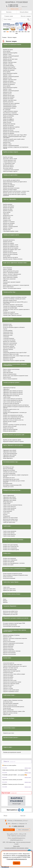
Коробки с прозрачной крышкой (11, 56)
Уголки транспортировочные (10, 453)
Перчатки (5, 423)
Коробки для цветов (8, 251)
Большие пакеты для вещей (10, 426)
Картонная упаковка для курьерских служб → (14, 435)
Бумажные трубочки (8, 349)
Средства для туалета (8, 685)
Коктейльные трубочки (9, 346)
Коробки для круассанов (9, 129)
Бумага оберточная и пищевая (10, 277)
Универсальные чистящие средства (12, 671)
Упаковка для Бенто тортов (10, 69)
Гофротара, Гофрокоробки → (10, 199)
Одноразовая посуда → (9, 319)
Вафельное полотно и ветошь (10, 713)
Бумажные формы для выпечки (11, 114)
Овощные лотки (7, 220)
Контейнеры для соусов (9, 478)
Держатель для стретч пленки (10, 613)
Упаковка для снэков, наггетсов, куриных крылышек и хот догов (16, 310)
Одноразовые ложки (8, 334)
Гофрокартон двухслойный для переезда (13, 391)
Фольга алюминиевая (8, 710)
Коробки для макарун (8, 81)
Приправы (6, 351)
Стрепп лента (6, 513)
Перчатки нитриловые (8, 649)
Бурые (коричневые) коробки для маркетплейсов (15, 182)
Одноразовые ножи (8, 335)
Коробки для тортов (8, 50)
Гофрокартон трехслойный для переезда (13, 392)
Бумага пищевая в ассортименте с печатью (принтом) (16, 285)
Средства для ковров (8, 676)
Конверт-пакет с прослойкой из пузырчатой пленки (16, 376)
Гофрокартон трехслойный (10, 450)
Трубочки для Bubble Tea (9, 348)
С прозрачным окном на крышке (11, 170)
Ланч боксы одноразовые (9, 473)
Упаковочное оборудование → (10, 606)
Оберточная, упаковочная (9, 279)
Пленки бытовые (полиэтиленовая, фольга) (14, 707)
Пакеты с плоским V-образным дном (12, 274)
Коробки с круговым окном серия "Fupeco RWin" (15, 135)
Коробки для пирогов (8, 165)
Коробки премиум (7, 61)
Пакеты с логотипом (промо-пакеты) (12, 288)
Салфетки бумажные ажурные (10, 111)
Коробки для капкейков (9, 70)
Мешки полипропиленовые (10, 374)
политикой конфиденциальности (17, 859)
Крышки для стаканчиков (9, 341)
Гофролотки (6, 214)
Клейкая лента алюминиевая (10, 548)
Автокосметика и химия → (10, 728)
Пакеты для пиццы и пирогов (10, 171)
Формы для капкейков (8, 116)
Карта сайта (16, 846)
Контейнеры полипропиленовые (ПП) (12, 485)
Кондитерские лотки (8, 215)
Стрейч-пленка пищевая (9, 536)
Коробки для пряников (9, 133)
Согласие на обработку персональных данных (16, 848)
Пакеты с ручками (7, 269)
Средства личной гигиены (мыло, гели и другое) (15, 666)
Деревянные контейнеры (9, 357)
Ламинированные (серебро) (10, 106)
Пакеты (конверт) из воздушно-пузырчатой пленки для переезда (16, 407)
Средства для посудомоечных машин (12, 682)
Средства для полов (8, 679)
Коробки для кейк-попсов (9, 83)
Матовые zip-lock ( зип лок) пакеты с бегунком (14, 193)
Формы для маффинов (8, 119)
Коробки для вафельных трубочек (11, 127)
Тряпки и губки (7, 714)
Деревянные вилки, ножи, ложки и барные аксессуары (16, 356)
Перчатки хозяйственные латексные (12, 651)
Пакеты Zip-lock (7, 377)
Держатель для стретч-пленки (10, 518)
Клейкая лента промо (8, 565)
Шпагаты (5, 602)
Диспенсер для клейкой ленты (10, 519)
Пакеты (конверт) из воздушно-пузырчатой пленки (15, 575)
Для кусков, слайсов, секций (10, 159)
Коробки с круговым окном (10, 62)
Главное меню (9, 16)
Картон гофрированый (9, 495)
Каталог (23, 816)
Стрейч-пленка (7, 397)
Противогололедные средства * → (11, 738)
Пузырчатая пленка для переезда (11, 403)
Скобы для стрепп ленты (9, 522)
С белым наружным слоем (9, 160)
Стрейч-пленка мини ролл (9, 507)
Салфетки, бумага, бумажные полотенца (13, 700)
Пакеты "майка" (7, 371)
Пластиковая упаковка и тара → (11, 462)
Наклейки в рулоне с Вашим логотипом (13, 259)
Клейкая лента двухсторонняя (10, 545)
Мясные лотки (7, 219)
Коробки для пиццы (8, 157)
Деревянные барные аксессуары (11, 354)
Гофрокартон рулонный (9, 457)
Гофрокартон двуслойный (9, 497)
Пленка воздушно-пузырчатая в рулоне (13, 574)
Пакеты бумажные (8, 268)
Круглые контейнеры (8, 469)
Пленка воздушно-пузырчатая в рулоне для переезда (16, 405)
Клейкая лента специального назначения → (14, 540)
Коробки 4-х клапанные (9, 222)
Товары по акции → (8, 747)
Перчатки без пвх (7, 637)
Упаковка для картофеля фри (10, 308)
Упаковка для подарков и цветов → (12, 235)
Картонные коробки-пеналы (10, 300)
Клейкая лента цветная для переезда (12, 418)
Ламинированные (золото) (9, 105)
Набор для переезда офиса (9, 431)
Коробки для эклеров (8, 99)
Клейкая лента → (7, 553)
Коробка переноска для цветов (10, 257)
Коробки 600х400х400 (8, 186)
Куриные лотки (7, 217)
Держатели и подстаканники (10, 343)
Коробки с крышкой (8, 225)
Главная (4, 37)
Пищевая (5, 284)
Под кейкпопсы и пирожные (10, 113)
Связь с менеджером (23, 830)
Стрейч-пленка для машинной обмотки (13, 505)
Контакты (9, 12)
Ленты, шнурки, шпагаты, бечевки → (12, 594)
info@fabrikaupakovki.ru (16, 840)
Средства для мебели (8, 677)
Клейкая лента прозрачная (9, 558)
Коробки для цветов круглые (10, 253)
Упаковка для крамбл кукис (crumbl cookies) (14, 139)
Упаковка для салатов (8, 487)
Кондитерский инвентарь (9, 124)
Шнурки (5, 601)
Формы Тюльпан (7, 122)
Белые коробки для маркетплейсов (11, 180)
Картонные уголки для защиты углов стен (13, 420)
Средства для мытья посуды (10, 669)
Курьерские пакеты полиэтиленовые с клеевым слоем (16, 191)
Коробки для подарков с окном (11, 245)
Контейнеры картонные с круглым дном (13, 305)
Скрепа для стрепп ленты (9, 589)
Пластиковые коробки (8, 65)
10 (17, 33)
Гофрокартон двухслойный (10, 455)
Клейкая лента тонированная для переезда (13, 417)
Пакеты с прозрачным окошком (11, 273)
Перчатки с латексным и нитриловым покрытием (15, 638)
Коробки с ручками (8, 64)
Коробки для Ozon (8, 183)
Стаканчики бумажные (9, 338)
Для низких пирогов (8, 168)
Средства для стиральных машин (11, 684)
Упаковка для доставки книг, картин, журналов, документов (15, 195)
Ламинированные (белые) (9, 108)
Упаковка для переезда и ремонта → (12, 383)
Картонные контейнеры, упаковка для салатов (14, 299)
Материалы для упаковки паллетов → (12, 490)
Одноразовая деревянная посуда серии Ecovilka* (15, 353)
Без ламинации (7, 110)
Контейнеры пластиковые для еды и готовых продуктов (14, 481)
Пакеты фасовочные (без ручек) (11, 271)
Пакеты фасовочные (8, 372)
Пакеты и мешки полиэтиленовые (11, 369)
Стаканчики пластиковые (9, 340)
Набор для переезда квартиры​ (10, 429)
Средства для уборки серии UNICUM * (13, 665)
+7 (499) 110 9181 (13, 5)
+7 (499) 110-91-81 (18, 826)
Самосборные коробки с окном (11, 231)
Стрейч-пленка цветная (9, 510)
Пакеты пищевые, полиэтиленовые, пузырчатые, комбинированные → (15, 365)
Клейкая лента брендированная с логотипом (14, 563)
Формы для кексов (8, 117)
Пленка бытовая (7, 708)
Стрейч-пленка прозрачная (10, 508)
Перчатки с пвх (7, 640)
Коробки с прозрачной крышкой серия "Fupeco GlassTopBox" (14, 137)
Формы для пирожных (8, 121)
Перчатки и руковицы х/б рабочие (11, 635)
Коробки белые (7, 142)
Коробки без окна (7, 57)
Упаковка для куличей (8, 141)
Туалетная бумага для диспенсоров (12, 626)
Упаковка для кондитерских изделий (12, 752)
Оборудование (7, 516)
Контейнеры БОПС (8, 483)
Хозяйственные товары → (10, 695)
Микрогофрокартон (8, 458)
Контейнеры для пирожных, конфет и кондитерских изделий (16, 475)
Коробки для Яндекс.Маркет (10, 190)
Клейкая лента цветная (9, 562)
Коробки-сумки (7, 230)
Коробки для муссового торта (10, 59)
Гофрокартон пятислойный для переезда (13, 394)
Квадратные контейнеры (9, 470)
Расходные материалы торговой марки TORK (14, 623)
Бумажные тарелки (8, 326)
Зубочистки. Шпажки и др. (10, 345)
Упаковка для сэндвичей (9, 312)
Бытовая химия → (8, 658)
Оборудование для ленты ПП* (10, 521)
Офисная (5, 280)
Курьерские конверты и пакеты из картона (13, 441)
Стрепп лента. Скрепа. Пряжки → (11, 582)
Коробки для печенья (8, 130)
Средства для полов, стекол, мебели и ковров (14, 674)
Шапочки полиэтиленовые (10, 654)
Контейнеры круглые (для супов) (11, 479)
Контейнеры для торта (8, 467)
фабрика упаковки (17, 2)
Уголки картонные (8, 511)
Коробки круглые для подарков (11, 248)
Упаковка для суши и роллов (10, 472)
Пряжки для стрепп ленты (9, 590)
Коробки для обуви (8, 209)
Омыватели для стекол (9, 733)
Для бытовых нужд (8, 702)
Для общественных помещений (11, 703)
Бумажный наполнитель (9, 240)
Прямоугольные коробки (9, 67)
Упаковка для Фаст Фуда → (10, 292)
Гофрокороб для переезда (9, 388)
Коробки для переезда (8, 207)
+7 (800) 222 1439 (13, 6)
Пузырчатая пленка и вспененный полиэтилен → (15, 568)
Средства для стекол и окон (10, 680)
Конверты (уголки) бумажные (10, 276)
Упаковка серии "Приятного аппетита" (12, 315)
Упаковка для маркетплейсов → (11, 175)
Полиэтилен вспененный (9, 578)
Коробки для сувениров (9, 223)
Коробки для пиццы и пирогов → (11, 152)
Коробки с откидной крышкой (10, 226)
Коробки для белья (8, 242)
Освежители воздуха (8, 672)
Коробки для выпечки (8, 125)
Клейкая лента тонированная (10, 560)
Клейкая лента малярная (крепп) (11, 550)
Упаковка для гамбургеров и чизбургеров (13, 306)
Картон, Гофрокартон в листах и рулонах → (14, 445)
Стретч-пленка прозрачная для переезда (13, 400)
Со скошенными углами (9, 163)
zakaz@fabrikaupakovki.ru (18, 838)
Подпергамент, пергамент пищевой (12, 282)
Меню (5, 816)
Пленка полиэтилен (8, 577)
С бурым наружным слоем (10, 162)
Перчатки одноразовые (9, 645)
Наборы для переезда (8, 428)
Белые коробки (7, 51)
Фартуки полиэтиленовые (9, 653)
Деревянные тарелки (8, 359)
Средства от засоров (8, 688)
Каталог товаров (26, 16)
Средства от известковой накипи (11, 690)
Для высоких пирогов (8, 167)
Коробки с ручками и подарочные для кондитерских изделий (16, 148)
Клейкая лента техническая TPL (11, 546)
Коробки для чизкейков (9, 97)
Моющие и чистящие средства (10, 668)
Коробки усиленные (8, 211)
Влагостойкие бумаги (8, 287)
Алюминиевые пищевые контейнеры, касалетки (15, 297)
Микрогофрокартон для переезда (11, 395)
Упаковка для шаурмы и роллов (11, 314)
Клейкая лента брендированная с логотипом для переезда (15, 413)
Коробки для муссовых (9, 95)
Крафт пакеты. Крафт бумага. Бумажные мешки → (16, 263)
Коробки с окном (7, 54)
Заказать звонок (15, 9)
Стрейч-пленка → (8, 526)
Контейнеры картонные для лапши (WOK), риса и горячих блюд (15, 302)
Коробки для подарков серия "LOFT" (12, 249)
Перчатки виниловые (8, 646)
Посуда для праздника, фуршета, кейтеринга (14, 327)
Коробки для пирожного (9, 84)
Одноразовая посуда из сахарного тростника (14, 360)
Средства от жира (7, 687)
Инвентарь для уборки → (9, 718)
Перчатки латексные (8, 648)
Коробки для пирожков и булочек (11, 132)
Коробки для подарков (8, 243)
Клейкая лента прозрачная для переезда (13, 415)
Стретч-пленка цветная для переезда (12, 402)
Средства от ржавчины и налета (11, 691)
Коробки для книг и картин (10, 421)
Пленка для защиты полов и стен (11, 409)
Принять (17, 863)
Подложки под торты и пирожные (11, 103)
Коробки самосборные (9, 206)
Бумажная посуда (7, 324)
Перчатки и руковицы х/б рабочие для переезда (15, 425)
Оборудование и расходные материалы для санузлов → (16, 618)
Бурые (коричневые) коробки (10, 53)
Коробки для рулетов (8, 102)
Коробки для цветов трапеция (10, 254)
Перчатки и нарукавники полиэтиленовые (13, 643)
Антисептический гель (9, 663)
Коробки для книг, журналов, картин (12, 440)
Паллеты (5, 514)
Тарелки (5, 329)
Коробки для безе (7, 94)
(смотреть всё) (13, 762)
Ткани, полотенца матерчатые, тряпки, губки (14, 711)
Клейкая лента (7, 411)
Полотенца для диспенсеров (10, 625)
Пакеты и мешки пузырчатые (10, 379)
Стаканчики (6, 337)
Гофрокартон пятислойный (10, 452)
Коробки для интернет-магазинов (11, 188)
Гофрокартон (6, 389)
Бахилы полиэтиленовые (9, 642)
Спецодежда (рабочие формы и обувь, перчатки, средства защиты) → (15, 631)
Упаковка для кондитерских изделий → (13, 45)
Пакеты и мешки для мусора (10, 705)
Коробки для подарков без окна (11, 246)
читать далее (28, 768)
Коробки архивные (8, 204)
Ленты (5, 599)
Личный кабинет (24, 12)
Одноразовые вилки (8, 332)
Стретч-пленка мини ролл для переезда (13, 399)
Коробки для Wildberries (9, 185)
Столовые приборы (8, 330)
